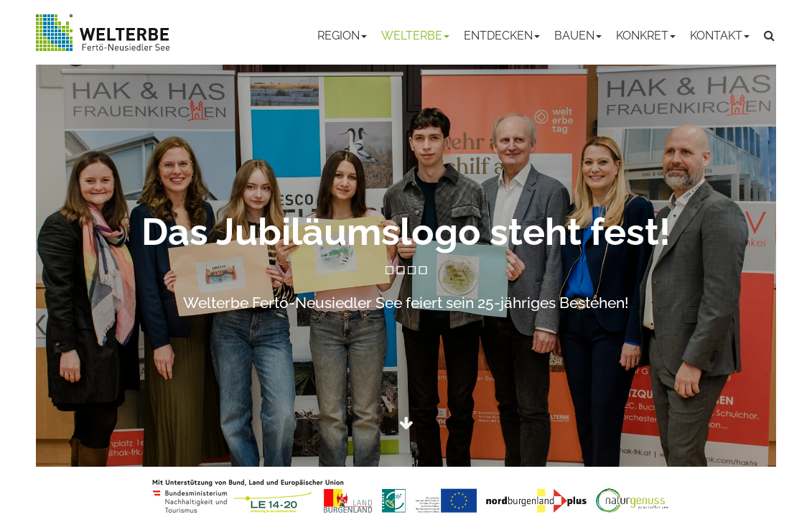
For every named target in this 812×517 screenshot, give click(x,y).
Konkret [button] (646, 36)
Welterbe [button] (415, 36)
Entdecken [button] (502, 36)
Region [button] (342, 36)
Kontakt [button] (720, 36)
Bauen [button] (578, 36)
